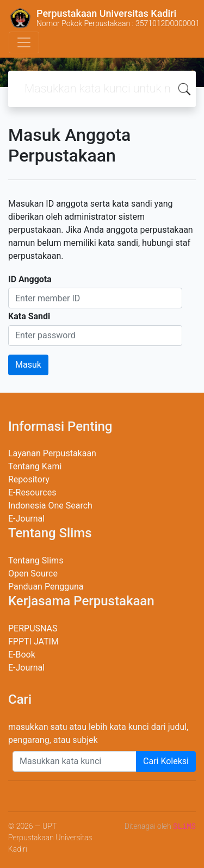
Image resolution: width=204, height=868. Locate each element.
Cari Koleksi (166, 761)
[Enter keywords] (75, 761)
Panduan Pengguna (46, 587)
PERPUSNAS (33, 628)
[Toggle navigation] (24, 42)
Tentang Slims (36, 560)
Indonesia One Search (50, 506)
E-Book (22, 655)
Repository (29, 479)
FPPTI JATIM (33, 641)
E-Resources (32, 492)
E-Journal (26, 519)
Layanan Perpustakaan (52, 453)
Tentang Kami (35, 466)
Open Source (33, 573)
